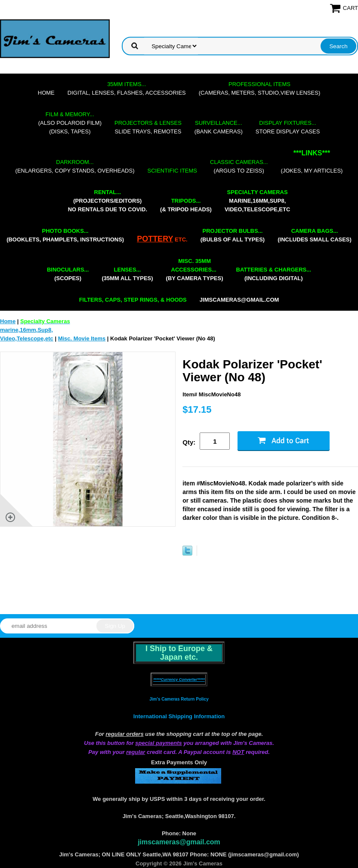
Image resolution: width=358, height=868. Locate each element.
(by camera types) (195, 270)
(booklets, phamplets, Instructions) (65, 235)
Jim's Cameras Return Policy (179, 699)
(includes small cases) (315, 235)
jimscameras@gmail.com (239, 300)
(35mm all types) (127, 274)
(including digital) (274, 274)
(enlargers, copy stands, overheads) (75, 166)
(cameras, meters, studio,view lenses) (259, 88)
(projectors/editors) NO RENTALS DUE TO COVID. (108, 201)
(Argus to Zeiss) (239, 166)
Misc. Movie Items (82, 338)
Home (46, 93)
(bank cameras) (219, 127)
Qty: (189, 442)
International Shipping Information (179, 716)
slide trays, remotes (148, 127)
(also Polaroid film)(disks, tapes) (70, 123)
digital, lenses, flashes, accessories (127, 88)
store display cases (288, 127)
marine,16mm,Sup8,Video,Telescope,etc (257, 201)
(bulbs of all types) (233, 235)
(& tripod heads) (186, 205)
